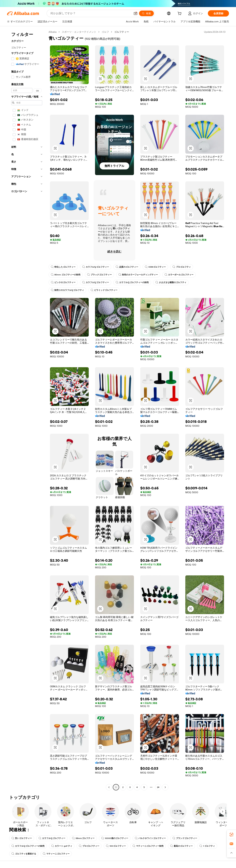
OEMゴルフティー (155, 267)
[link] (231, 835)
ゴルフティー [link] (122, 32)
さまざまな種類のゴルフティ (171, 282)
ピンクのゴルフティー (63, 282)
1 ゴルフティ (207, 846)
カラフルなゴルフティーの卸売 (132, 282)
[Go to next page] (165, 787)
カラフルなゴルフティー (96, 267)
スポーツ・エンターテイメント (79, 32)
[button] (136, 13)
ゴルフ (105, 32)
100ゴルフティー (116, 846)
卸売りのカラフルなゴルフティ (67, 290)
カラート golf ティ (62, 846)
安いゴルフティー (22, 838)
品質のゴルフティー (127, 267)
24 (158, 787)
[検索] (146, 13)
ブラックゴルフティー (99, 275)
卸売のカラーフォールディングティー (138, 275)
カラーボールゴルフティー (179, 275)
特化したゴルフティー (63, 267)
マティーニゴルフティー (56, 854)
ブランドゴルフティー (185, 838)
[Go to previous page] (109, 787)
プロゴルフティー (89, 846)
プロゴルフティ (182, 267)
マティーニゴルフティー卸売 (148, 846)
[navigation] (27, 410)
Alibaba (53, 32)
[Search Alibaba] (90, 13)
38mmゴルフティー (83, 838)
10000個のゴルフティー (115, 838)
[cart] (180, 14)
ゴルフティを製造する (24, 854)
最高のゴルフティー (181, 846)
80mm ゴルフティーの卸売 (66, 275)
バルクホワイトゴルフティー (150, 838)
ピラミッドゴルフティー (104, 290)
